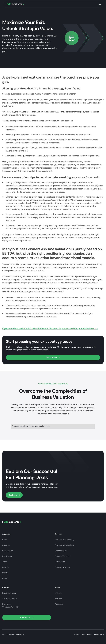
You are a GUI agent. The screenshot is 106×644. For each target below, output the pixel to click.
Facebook (59, 604)
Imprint (77, 634)
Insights (5, 567)
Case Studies (8, 551)
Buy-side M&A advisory (64, 545)
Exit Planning (60, 562)
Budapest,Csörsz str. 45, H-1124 (11, 605)
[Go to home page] (12, 522)
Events (5, 573)
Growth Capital (61, 551)
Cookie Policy (99, 634)
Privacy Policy (87, 634)
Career (5, 578)
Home (5, 540)
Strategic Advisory (62, 567)
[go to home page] (15, 4)
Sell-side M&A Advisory (64, 540)
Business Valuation (62, 556)
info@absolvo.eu (9, 593)
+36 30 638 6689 (9, 599)
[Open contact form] (53, 358)
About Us (6, 545)
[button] (27, 618)
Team (5, 562)
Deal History (7, 556)
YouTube (58, 599)
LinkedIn (58, 593)
